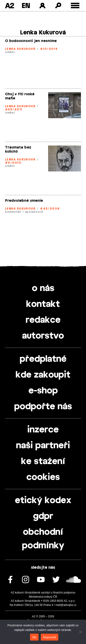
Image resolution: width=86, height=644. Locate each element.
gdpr (43, 516)
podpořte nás (43, 407)
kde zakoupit (43, 375)
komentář (13, 212)
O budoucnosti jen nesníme (31, 41)
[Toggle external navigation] (75, 6)
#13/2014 (49, 49)
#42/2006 (50, 209)
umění (10, 52)
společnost (34, 212)
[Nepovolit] (80, 632)
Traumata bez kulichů (18, 150)
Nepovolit (50, 637)
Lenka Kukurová (20, 49)
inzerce (43, 430)
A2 (10, 6)
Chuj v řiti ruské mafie (20, 96)
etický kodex (43, 501)
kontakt (43, 304)
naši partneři (43, 446)
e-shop (43, 391)
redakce (43, 320)
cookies (43, 477)
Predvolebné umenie (24, 201)
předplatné (43, 359)
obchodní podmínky (43, 539)
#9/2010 (13, 163)
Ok (34, 637)
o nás (43, 288)
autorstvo (43, 336)
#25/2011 (14, 109)
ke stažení (43, 462)
